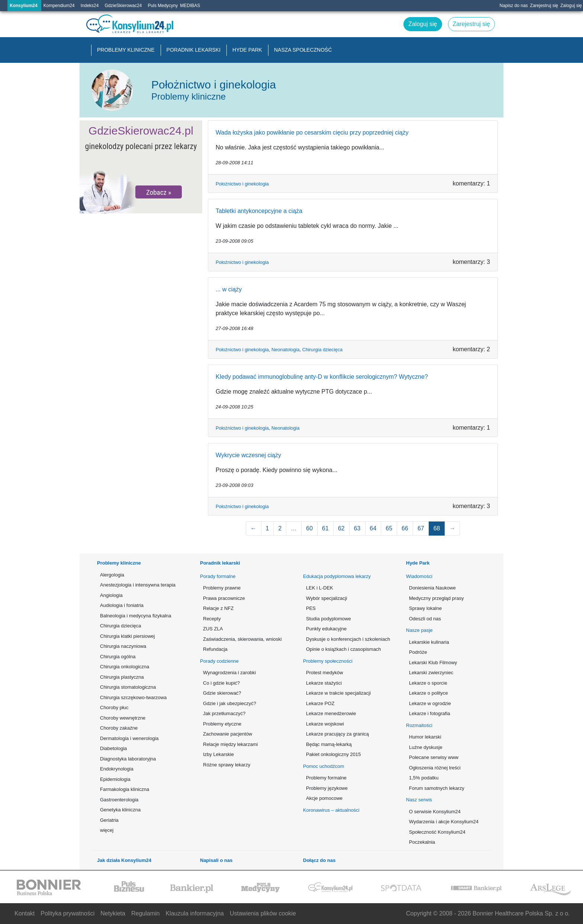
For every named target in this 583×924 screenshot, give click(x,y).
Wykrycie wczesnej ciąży (248, 455)
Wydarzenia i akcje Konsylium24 (444, 822)
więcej (107, 830)
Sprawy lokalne (425, 608)
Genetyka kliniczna (120, 810)
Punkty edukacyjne (326, 629)
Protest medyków (325, 673)
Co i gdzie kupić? (221, 683)
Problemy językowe (327, 788)
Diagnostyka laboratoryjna (128, 759)
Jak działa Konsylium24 (124, 860)
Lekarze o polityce (429, 693)
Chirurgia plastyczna (122, 677)
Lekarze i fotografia (430, 713)
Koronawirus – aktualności (331, 810)
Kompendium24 (59, 6)
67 (421, 528)
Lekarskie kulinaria (429, 642)
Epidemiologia (115, 779)
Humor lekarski (425, 737)
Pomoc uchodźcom (324, 766)
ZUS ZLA (213, 629)
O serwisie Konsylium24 (435, 812)
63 (357, 528)
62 (341, 528)
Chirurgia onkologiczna (125, 667)
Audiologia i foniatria (122, 605)
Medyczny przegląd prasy (436, 598)
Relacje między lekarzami (230, 744)
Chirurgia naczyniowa (123, 646)
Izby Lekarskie (218, 754)
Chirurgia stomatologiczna (128, 687)
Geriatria (109, 820)
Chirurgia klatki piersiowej (127, 636)
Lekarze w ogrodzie (430, 703)
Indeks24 (90, 6)
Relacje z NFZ (218, 608)
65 (389, 528)
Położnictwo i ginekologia (242, 184)
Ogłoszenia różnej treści (435, 768)
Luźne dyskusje (426, 747)
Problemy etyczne (222, 724)
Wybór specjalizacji (326, 598)
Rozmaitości (419, 725)
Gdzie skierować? (222, 693)
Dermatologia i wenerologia (129, 738)
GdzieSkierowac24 (123, 6)
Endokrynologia (117, 769)
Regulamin (145, 913)
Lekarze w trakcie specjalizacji (338, 693)
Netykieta (113, 913)
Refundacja (215, 649)
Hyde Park (247, 50)
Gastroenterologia (119, 800)
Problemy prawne (222, 588)
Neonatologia (285, 350)
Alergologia (112, 575)
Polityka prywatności (67, 913)
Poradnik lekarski (194, 50)
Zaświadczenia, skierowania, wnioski (242, 639)
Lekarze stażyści (324, 683)
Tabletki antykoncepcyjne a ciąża (259, 211)
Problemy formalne (326, 778)
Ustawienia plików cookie (263, 913)
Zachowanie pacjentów (228, 734)
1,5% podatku (424, 778)
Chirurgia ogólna (118, 657)
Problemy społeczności (328, 661)
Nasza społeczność (303, 50)
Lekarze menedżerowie (331, 713)
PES (311, 608)
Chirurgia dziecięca (323, 350)
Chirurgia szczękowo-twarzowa (133, 697)
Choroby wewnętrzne (123, 718)
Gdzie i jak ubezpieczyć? (230, 703)
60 (309, 528)
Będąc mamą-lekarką (329, 744)
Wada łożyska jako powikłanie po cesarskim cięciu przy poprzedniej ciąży (312, 133)
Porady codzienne (219, 661)
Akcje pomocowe (324, 798)
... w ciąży (229, 289)
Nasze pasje (419, 630)
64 (373, 528)
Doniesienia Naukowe (432, 588)
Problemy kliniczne (126, 50)
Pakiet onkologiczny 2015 (333, 754)
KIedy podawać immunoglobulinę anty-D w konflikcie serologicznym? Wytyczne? (322, 377)
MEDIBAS (190, 6)
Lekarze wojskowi (325, 724)
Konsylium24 (24, 6)
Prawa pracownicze (224, 598)
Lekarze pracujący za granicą (337, 734)
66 (405, 528)
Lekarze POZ (320, 703)
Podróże (418, 652)
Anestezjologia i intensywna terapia (138, 585)
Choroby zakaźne (119, 728)
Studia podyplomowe (328, 619)
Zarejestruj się (544, 6)
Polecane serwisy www (434, 757)
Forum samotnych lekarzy (437, 788)
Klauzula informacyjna (195, 913)
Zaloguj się (571, 6)
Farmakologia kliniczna (125, 789)
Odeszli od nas (425, 619)
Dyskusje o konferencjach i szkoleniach (347, 639)
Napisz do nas (514, 6)
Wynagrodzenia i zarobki (229, 673)
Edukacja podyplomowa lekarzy (337, 576)
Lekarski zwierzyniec (431, 673)
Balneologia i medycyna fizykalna (136, 616)
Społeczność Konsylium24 (437, 832)
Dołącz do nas (319, 860)
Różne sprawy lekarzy (227, 765)
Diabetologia (113, 748)
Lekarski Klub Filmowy (433, 663)
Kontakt (25, 913)
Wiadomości (419, 576)
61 (325, 528)
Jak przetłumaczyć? (224, 713)
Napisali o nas (216, 860)
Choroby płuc (114, 707)
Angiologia (111, 595)
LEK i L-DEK (320, 588)
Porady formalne (218, 576)
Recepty (212, 619)
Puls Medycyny (163, 6)
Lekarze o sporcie (428, 683)
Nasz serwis (419, 800)
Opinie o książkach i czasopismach (344, 649)
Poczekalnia (422, 842)
